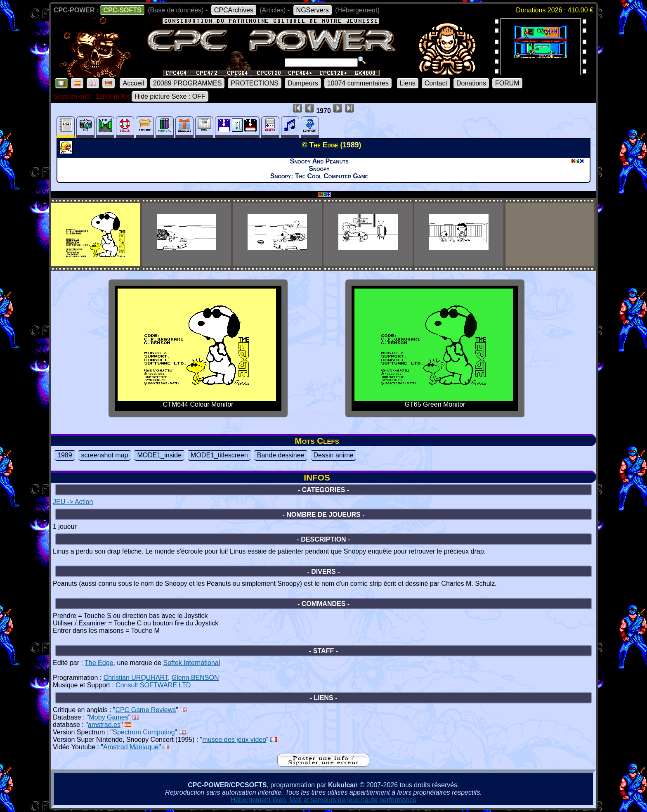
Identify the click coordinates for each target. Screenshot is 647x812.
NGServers (313, 10)
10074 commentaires (358, 83)
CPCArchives (234, 10)
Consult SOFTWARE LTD (153, 685)
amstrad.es (104, 725)
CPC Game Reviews (146, 710)
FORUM (507, 83)
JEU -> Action (73, 502)
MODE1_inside (159, 455)
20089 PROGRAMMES (187, 83)
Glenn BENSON (195, 678)
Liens (408, 83)
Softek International (191, 663)
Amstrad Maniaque (131, 747)
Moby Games (109, 717)
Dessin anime (334, 455)
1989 (65, 455)
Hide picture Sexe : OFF (170, 96)
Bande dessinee (281, 455)
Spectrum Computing (144, 732)
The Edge (99, 663)
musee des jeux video (234, 740)
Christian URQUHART (136, 678)
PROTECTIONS (255, 83)
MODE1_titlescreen (219, 455)
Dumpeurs (303, 83)
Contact (436, 83)
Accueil (133, 83)
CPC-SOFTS (122, 10)
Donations (471, 83)
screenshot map (105, 455)
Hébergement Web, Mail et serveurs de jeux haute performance (324, 800)
